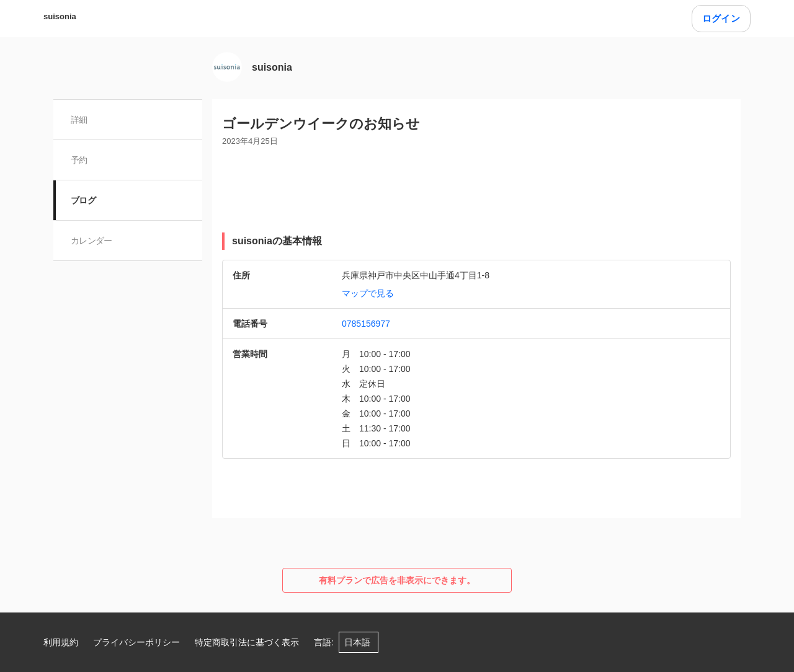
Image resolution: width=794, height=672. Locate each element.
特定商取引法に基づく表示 (247, 642)
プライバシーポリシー (136, 642)
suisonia (60, 16)
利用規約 (61, 642)
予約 (79, 160)
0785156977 (366, 324)
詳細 (79, 120)
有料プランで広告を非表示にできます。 (397, 580)
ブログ (83, 200)
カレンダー (91, 241)
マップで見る (368, 293)
